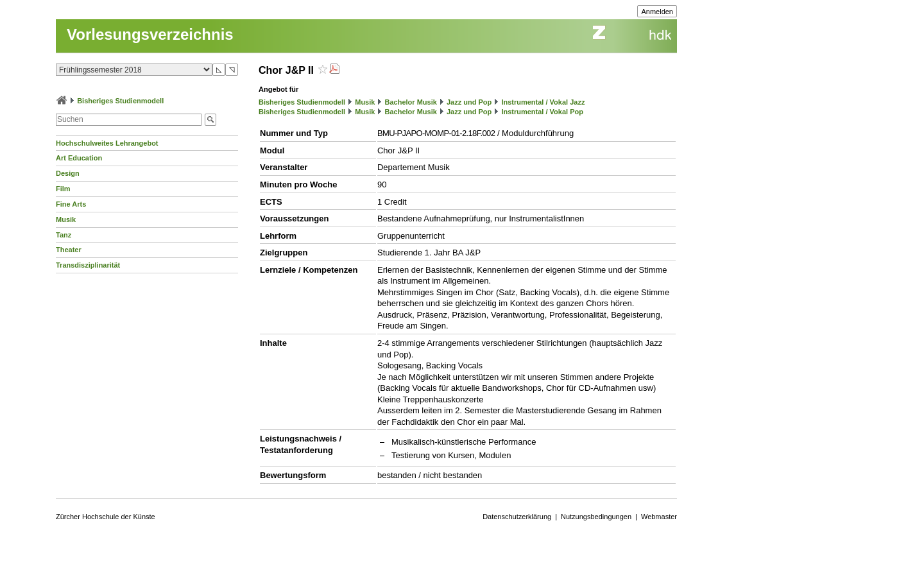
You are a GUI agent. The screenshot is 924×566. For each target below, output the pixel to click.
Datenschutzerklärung (517, 517)
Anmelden (657, 12)
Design (68, 173)
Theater (69, 250)
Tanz (64, 235)
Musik (66, 219)
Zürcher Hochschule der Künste (106, 517)
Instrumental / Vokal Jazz (543, 102)
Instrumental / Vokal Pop (542, 112)
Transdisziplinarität (88, 265)
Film (63, 189)
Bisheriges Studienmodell (120, 101)
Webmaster (659, 517)
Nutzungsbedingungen (596, 517)
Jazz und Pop (469, 102)
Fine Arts (71, 204)
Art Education (79, 158)
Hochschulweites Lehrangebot (107, 143)
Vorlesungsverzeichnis (150, 34)
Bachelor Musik (411, 102)
